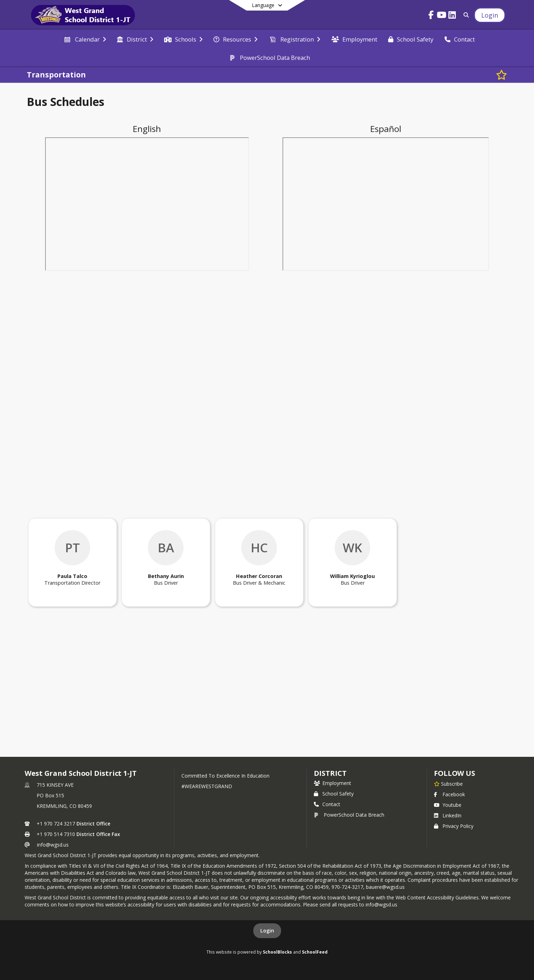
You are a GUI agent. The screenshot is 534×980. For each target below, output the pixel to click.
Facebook (449, 794)
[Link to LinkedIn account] (452, 16)
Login (267, 931)
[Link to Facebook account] (431, 16)
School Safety (334, 794)
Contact (327, 804)
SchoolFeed (315, 952)
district (330, 773)
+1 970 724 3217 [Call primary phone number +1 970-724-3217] (56, 824)
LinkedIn (448, 815)
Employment (333, 783)
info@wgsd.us (53, 845)
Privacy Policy (454, 826)
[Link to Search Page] (465, 15)
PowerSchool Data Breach (349, 815)
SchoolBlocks (277, 952)
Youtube (448, 805)
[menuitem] (85, 39)
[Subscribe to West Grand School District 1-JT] (448, 784)
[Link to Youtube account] (441, 16)
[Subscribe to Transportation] (502, 75)
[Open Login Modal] (490, 15)
